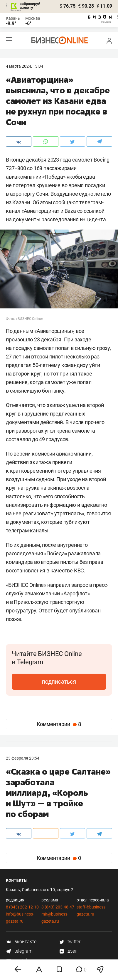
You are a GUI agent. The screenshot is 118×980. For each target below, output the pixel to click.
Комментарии (59, 724)
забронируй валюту (30, 6)
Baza (70, 211)
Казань (13, 18)
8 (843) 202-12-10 (22, 907)
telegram (19, 951)
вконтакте (21, 942)
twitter (70, 942)
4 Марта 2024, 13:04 (25, 66)
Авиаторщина (41, 211)
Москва (33, 18)
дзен (68, 951)
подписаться (59, 682)
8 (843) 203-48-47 (58, 907)
